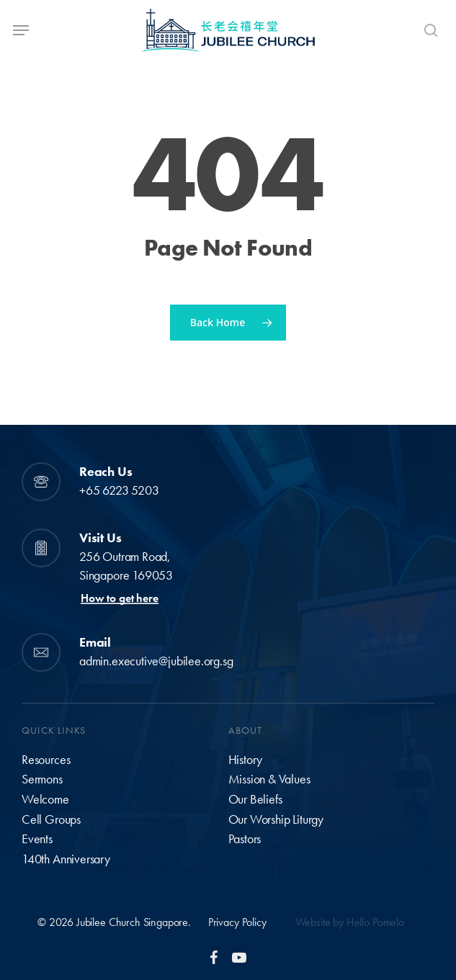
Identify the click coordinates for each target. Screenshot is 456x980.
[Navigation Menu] (21, 30)
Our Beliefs (255, 799)
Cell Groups (51, 819)
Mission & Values (269, 779)
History (246, 760)
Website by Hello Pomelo (350, 922)
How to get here (120, 598)
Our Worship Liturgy (276, 819)
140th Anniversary (66, 859)
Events (37, 839)
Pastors (245, 839)
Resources (46, 760)
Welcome (45, 799)
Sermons (42, 779)
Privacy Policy (237, 922)
